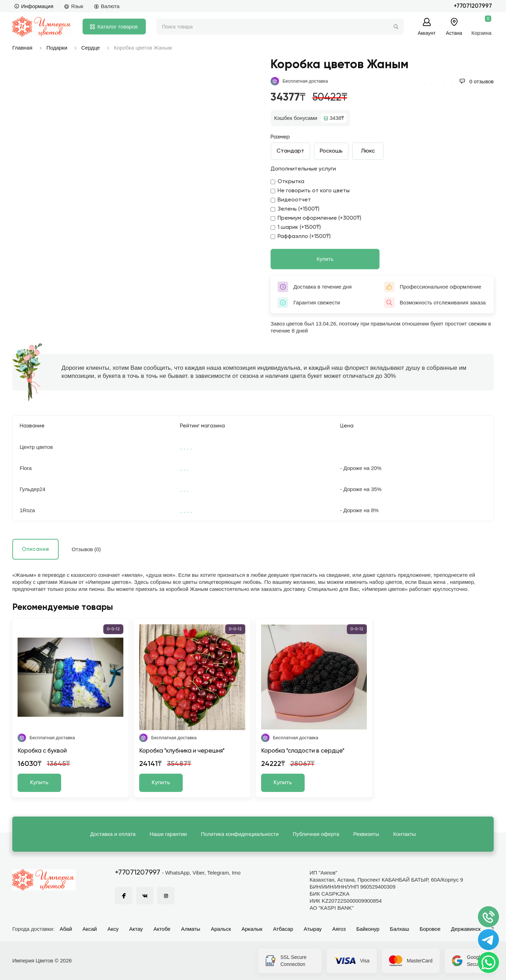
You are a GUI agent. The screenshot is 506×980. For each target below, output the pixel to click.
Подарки (57, 48)
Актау (136, 929)
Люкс (368, 151)
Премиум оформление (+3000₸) (316, 218)
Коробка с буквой (42, 751)
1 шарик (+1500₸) (296, 227)
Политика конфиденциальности (240, 834)
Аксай (90, 929)
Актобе (162, 929)
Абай (66, 929)
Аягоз (339, 929)
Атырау (313, 929)
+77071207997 (473, 6)
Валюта (107, 6)
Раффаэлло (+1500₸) (301, 237)
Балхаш (400, 929)
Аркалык (252, 929)
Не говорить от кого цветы (310, 191)
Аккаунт (427, 33)
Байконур (368, 929)
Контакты (405, 834)
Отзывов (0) (86, 549)
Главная (22, 48)
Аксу (113, 929)
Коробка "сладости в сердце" (303, 751)
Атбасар (283, 929)
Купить (325, 259)
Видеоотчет (291, 200)
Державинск (466, 929)
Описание (35, 549)
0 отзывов (476, 81)
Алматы (191, 929)
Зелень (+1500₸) (295, 209)
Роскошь (331, 151)
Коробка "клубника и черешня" (182, 751)
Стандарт (290, 151)
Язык (74, 6)
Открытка (287, 182)
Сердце (90, 48)
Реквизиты (366, 834)
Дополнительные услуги (303, 169)
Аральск (221, 929)
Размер (280, 137)
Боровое (430, 929)
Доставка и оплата (113, 834)
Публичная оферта (316, 834)
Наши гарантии (168, 834)
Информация (34, 6)
